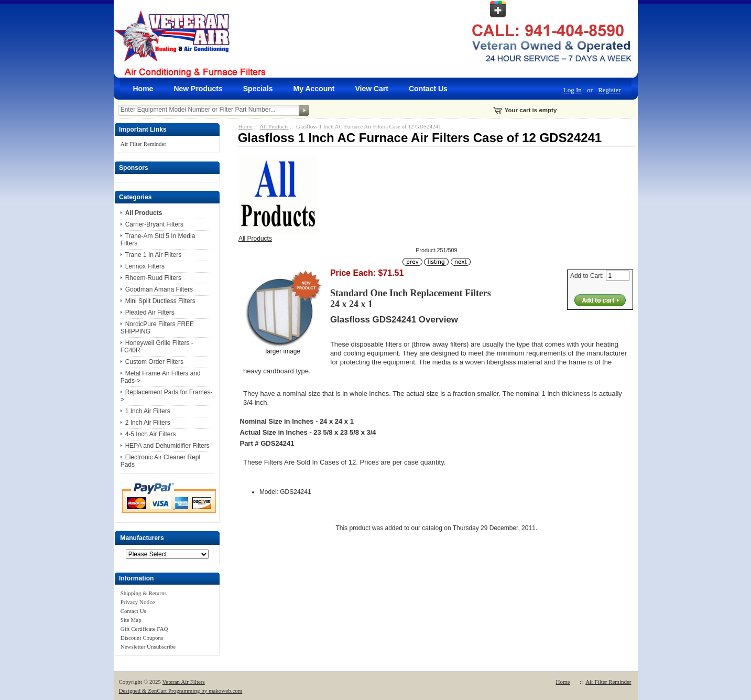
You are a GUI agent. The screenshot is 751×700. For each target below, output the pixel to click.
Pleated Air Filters (150, 313)
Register (609, 90)
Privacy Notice (138, 602)
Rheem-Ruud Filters (153, 278)
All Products (274, 126)
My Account (314, 89)
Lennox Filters (145, 266)
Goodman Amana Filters (159, 289)
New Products (198, 89)
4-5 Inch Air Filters (151, 434)
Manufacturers (142, 538)
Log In (573, 90)
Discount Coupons (142, 638)
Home (143, 89)
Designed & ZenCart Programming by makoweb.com (181, 691)
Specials (258, 89)
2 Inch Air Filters (148, 423)
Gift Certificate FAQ (144, 629)
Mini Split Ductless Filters (160, 301)
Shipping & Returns (144, 593)
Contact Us (428, 89)
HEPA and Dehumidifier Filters (167, 446)
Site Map (131, 620)
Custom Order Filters (154, 362)
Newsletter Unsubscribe (148, 647)
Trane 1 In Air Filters (154, 255)
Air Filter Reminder (143, 144)
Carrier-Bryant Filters (154, 224)
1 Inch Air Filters (148, 411)
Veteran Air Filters (184, 682)
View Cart (372, 89)
